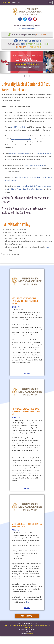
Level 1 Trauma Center (19, 127)
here (47, 247)
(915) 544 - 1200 (15, 2)
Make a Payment (41, 34)
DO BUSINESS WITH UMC (26, 25)
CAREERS (16, 25)
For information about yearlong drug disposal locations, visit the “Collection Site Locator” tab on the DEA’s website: (27, 599)
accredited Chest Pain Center (19, 153)
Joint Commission (35, 625)
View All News (27, 616)
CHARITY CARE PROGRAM (36, 47)
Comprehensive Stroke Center (21, 139)
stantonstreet (30, 634)
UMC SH (23, 44)
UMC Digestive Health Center (35, 165)
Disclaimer (7, 625)
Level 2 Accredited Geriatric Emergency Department (34, 186)
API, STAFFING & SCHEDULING (27, 28)
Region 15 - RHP (43, 625)
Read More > (27, 373)
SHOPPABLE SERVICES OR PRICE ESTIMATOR (37, 44)
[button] (4, 62)
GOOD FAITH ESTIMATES (21, 47)
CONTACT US (37, 25)
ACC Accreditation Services (43, 153)
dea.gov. (29, 602)
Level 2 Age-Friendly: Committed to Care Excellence (26, 189)
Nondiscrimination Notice (25, 625)
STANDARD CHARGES (14, 44)
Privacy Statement (14, 625)
